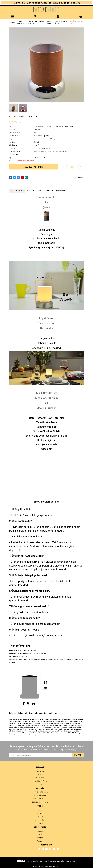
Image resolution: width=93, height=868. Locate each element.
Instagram (40, 838)
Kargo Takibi (40, 784)
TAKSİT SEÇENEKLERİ (46, 191)
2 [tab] (45, 382)
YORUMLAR (31, 191)
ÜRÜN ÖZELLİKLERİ (17, 191)
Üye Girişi (40, 817)
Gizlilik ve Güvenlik (40, 795)
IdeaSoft (35, 866)
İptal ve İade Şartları (40, 799)
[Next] (81, 368)
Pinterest (40, 841)
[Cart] (81, 16)
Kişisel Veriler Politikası (40, 802)
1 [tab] (41, 382)
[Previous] (12, 368)
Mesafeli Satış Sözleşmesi (40, 792)
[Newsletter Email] (41, 755)
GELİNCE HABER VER (34, 167)
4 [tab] (54, 382)
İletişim (40, 774)
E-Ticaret (42, 866)
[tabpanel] (46, 368)
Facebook (40, 831)
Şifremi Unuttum (40, 820)
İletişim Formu (40, 778)
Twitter (40, 834)
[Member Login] (58, 16)
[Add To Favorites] (64, 167)
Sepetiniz (40, 823)
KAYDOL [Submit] (78, 755)
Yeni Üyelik (40, 813)
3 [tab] (50, 382)
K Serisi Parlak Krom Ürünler (43, 126)
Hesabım (40, 810)
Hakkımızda (40, 771)
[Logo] (46, 10)
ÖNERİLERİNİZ (61, 191)
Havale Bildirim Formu (40, 781)
